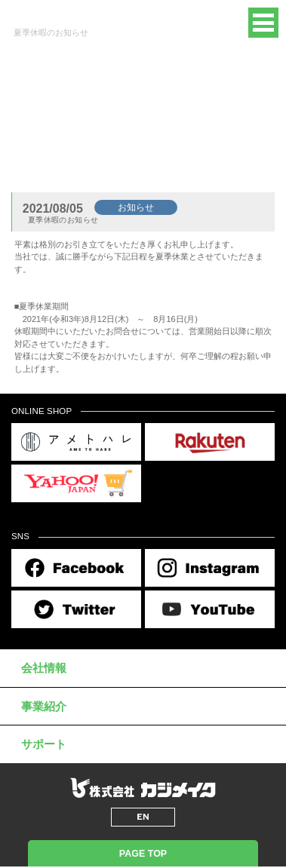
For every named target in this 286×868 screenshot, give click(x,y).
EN (222, 23)
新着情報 (88, 156)
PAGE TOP (143, 854)
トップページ (36, 156)
